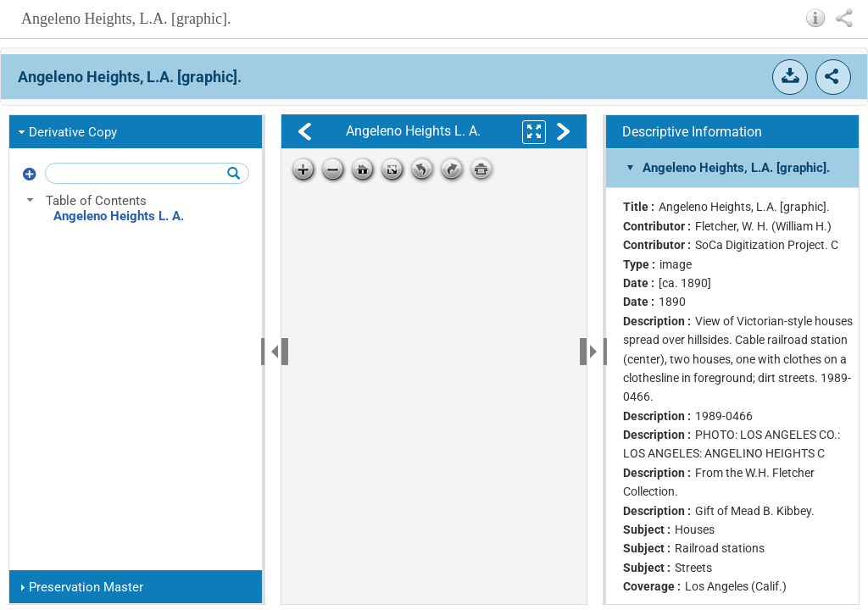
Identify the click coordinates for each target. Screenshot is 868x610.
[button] (816, 18)
